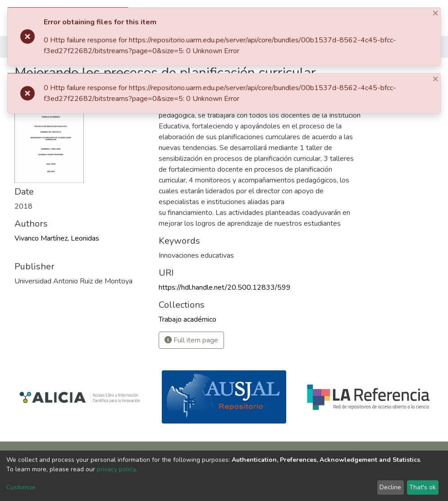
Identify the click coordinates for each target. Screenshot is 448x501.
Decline (390, 487)
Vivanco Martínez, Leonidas (57, 238)
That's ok (423, 487)
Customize (21, 487)
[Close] (436, 13)
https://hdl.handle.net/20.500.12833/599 (225, 287)
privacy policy (116, 469)
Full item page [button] (191, 340)
